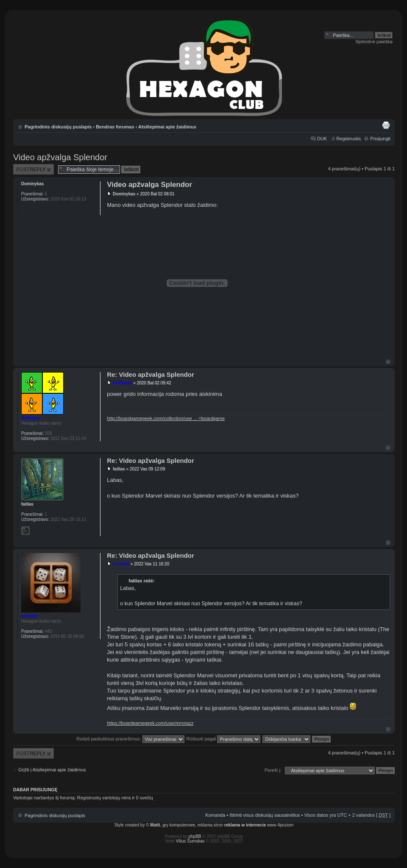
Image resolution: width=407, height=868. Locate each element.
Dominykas (124, 194)
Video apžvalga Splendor (60, 157)
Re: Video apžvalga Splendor (151, 374)
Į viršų (388, 362)
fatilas (119, 469)
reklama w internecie (245, 825)
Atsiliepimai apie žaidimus (167, 127)
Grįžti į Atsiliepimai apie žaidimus (52, 770)
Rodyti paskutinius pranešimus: (130, 739)
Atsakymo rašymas (33, 169)
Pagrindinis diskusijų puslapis (58, 127)
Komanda (215, 815)
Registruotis (348, 139)
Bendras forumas (115, 127)
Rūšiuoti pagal (224, 739)
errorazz (121, 564)
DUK (322, 139)
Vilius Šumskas (190, 841)
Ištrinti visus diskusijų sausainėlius (265, 815)
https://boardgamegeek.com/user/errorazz (150, 723)
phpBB (195, 836)
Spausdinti (386, 125)
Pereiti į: (273, 770)
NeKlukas (123, 383)
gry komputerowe (179, 825)
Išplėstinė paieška (374, 42)
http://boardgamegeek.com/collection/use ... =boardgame (166, 418)
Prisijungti (380, 139)
